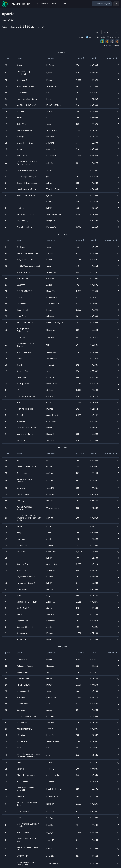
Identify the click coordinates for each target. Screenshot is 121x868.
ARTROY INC (22, 856)
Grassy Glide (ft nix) (25, 143)
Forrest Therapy (23, 672)
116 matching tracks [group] (111, 46)
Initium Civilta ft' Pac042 (27, 716)
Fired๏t (20, 359)
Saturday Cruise (23, 564)
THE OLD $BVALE (24, 291)
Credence (21, 247)
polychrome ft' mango (26, 577)
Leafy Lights (22, 377)
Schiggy (20, 65)
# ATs (80, 58)
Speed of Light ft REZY (26, 467)
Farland (20, 763)
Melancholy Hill (23, 691)
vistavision (21, 539)
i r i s (19, 558)
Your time (111, 58)
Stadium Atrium (23, 833)
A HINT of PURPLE (25, 323)
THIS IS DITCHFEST (25, 202)
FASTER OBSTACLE (25, 214)
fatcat (19, 818)
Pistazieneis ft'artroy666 (27, 170)
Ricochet (20, 365)
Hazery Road (22, 310)
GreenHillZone (23, 679)
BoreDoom (21, 570)
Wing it (19, 533)
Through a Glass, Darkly (27, 99)
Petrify (19, 403)
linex (18, 461)
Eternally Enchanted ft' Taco (28, 253)
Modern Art (21, 640)
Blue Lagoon (22, 501)
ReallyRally (21, 697)
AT (93, 58)
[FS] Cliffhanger (23, 221)
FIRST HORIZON (24, 685)
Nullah (19, 596)
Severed (20, 769)
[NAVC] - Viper (23, 384)
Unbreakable (22, 741)
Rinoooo (20, 796)
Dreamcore (21, 304)
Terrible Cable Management (28, 266)
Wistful (19, 118)
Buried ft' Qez (22, 371)
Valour (19, 527)
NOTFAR (20, 112)
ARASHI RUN (22, 279)
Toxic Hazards (22, 93)
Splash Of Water (23, 272)
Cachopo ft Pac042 (25, 627)
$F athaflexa (22, 660)
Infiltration (21, 735)
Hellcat (19, 614)
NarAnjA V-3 (22, 80)
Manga (19, 149)
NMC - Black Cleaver (25, 608)
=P (18, 390)
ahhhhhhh (21, 285)
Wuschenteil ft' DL (24, 729)
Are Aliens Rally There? (26, 105)
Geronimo (21, 488)
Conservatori (22, 473)
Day (7, 58)
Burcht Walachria (24, 352)
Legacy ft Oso (22, 621)
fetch (19, 748)
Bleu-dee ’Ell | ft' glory (26, 196)
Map (19, 58)
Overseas (21, 710)
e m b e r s (21, 208)
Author (51, 58)
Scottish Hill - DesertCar (27, 602)
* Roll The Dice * (23, 811)
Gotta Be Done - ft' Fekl (26, 428)
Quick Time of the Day (26, 396)
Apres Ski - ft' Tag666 (25, 86)
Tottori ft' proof (23, 704)
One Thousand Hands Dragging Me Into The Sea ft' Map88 (29, 518)
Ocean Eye (21, 337)
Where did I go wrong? (26, 775)
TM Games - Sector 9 (26, 583)
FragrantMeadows (24, 130)
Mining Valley (22, 781)
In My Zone (21, 316)
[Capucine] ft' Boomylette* (27, 177)
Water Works (22, 155)
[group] (60, 32)
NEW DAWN (22, 589)
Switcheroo (21, 552)
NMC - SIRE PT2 (24, 440)
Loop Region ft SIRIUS (26, 189)
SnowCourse (22, 633)
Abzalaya (20, 137)
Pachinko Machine (24, 227)
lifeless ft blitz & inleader (27, 183)
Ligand (19, 297)
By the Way (21, 124)
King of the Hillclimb (25, 434)
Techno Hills (22, 723)
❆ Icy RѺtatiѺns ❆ (25, 260)
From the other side (25, 409)
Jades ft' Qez (22, 545)
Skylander (21, 421)
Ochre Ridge (22, 415)
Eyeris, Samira (23, 494)
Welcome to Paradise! (26, 666)
